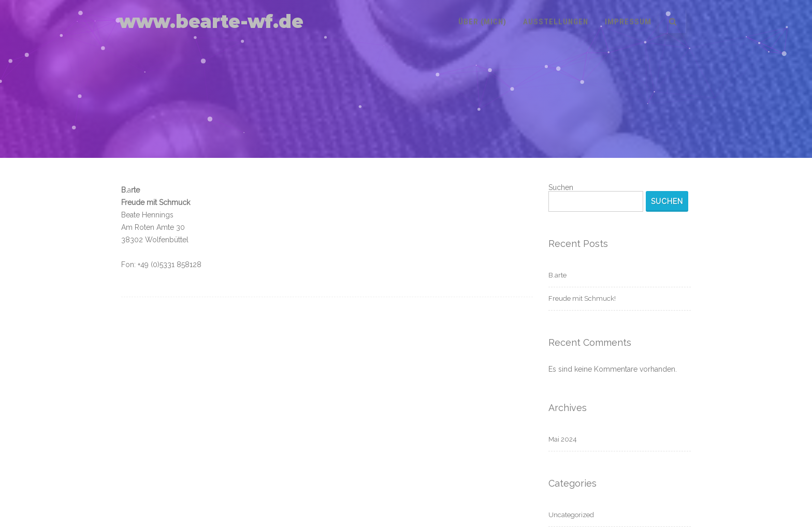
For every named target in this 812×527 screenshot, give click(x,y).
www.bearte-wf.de (211, 21)
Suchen (561, 187)
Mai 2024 (563, 439)
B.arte (557, 275)
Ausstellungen (556, 22)
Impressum (628, 22)
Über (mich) (482, 22)
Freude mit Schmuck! (582, 298)
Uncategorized (571, 515)
